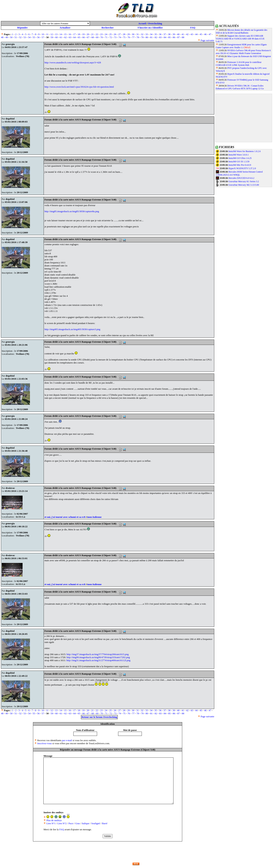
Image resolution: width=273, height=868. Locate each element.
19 (83, 34)
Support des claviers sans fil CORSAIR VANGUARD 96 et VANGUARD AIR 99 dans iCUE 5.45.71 (240, 39)
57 (43, 37)
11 (47, 34)
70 (102, 37)
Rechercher (107, 28)
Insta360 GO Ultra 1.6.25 (240, 158)
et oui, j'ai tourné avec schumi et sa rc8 (65, 517)
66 (84, 37)
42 (187, 34)
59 (52, 37)
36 (160, 34)
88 (183, 37)
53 (25, 37)
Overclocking (155, 23)
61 (61, 37)
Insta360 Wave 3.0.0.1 (239, 155)
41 (183, 34)
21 (92, 34)
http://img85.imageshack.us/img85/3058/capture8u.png (72, 211)
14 (61, 34)
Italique (86, 823)
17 (74, 34)
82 (156, 37)
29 (129, 34)
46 (205, 34)
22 (97, 34)
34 (151, 34)
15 (65, 34)
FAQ (193, 28)
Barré (105, 823)
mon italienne (94, 517)
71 (106, 37)
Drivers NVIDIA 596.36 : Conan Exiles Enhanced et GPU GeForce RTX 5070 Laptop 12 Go (240, 87)
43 (192, 34)
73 (115, 37)
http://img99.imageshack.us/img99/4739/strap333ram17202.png (98, 657)
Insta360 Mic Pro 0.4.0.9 (240, 165)
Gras (78, 823)
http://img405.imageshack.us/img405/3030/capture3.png (72, 329)
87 (178, 37)
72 (111, 37)
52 (20, 37)
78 (138, 37)
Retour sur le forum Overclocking (99, 717)
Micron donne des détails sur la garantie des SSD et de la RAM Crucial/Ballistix (242, 31)
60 (56, 37)
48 (2, 37)
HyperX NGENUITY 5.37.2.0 (242, 168)
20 (88, 34)
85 (169, 37)
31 (138, 34)
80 (147, 37)
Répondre (22, 28)
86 (174, 37)
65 (79, 37)
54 (29, 37)
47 (210, 34)
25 (110, 34)
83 (160, 37)
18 (79, 34)
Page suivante (207, 40)
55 (34, 37)
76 (129, 37)
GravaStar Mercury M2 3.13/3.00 (244, 185)
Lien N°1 (51, 823)
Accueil (142, 23)
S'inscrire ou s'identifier (150, 28)
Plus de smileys (54, 820)
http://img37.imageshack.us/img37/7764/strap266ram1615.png (98, 654)
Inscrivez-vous (45, 743)
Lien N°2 (62, 823)
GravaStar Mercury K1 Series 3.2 (244, 181)
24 (106, 34)
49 (7, 37)
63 (70, 37)
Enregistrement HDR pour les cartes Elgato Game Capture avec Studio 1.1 (241, 46)
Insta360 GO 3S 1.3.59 (239, 162)
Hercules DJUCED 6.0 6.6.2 (241, 178)
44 (196, 34)
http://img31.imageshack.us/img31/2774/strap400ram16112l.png (98, 660)
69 (97, 37)
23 (101, 34)
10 (43, 34)
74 (120, 37)
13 (56, 34)
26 (115, 34)
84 (165, 37)
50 (11, 37)
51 (16, 37)
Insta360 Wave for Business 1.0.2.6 (245, 151)
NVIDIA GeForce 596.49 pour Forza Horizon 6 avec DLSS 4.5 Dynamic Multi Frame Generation (243, 52)
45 (201, 34)
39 (174, 34)
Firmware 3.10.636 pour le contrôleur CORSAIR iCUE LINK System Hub (239, 64)
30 (133, 34)
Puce (71, 823)
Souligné (96, 823)
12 (52, 34)
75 (124, 37)
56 (38, 37)
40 (178, 34)
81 (151, 37)
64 (75, 37)
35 (156, 34)
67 (88, 37)
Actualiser (65, 28)
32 (142, 34)
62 (66, 37)
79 (142, 37)
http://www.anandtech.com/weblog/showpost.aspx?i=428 (73, 62)
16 (70, 34)
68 (93, 37)
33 (147, 34)
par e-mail (67, 740)
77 (133, 37)
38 (169, 34)
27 (120, 34)
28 (124, 34)
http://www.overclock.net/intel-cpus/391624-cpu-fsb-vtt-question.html (79, 87)
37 (165, 34)
